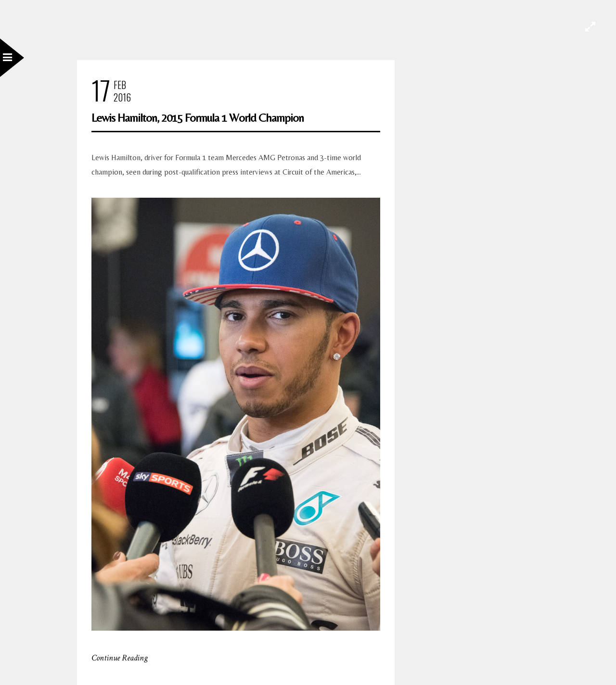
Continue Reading (120, 658)
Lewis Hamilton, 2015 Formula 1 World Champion (198, 118)
